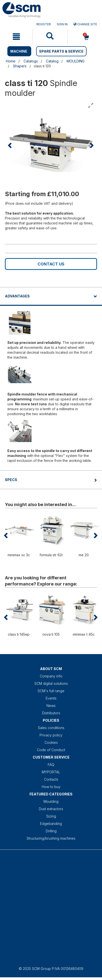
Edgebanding (51, 824)
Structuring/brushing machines (51, 838)
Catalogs (31, 61)
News (51, 706)
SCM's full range (51, 691)
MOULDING (76, 61)
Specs (11, 480)
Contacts (51, 779)
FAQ (51, 765)
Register (44, 24)
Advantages (17, 296)
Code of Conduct (51, 750)
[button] (10, 145)
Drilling (51, 831)
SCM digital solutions (51, 683)
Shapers (20, 66)
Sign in (62, 24)
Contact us (51, 264)
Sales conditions (51, 728)
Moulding (51, 801)
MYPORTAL (51, 772)
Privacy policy (51, 735)
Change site (85, 24)
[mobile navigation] (16, 37)
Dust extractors (51, 809)
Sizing (51, 816)
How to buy (51, 787)
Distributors (51, 713)
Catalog (52, 61)
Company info (51, 676)
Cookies (51, 742)
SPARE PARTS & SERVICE (61, 51)
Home (11, 61)
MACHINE (19, 51)
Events (51, 698)
